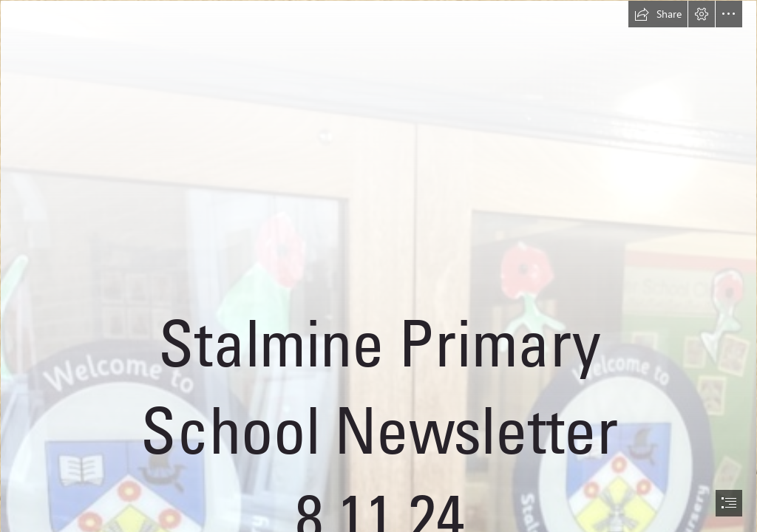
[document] (378, 266)
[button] (658, 14)
